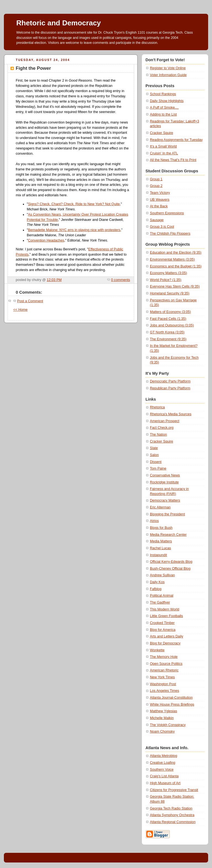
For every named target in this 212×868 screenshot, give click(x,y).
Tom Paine (158, 468)
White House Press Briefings (172, 704)
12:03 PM (54, 280)
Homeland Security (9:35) (170, 293)
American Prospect (165, 421)
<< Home (20, 310)
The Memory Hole (164, 657)
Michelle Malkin (162, 718)
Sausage (157, 220)
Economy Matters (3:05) (169, 273)
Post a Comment (30, 301)
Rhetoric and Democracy (59, 23)
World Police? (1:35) (166, 280)
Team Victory (160, 193)
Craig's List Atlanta (164, 776)
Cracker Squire (161, 133)
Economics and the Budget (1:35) (176, 266)
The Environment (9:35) (168, 339)
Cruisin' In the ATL (164, 153)
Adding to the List (163, 114)
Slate (154, 448)
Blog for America (163, 630)
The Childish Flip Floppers (170, 234)
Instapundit (158, 555)
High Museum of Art (165, 783)
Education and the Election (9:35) (176, 253)
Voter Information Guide (168, 75)
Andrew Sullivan (162, 575)
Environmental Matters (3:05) (172, 259)
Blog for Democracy (165, 643)
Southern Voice (162, 770)
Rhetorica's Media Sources (171, 414)
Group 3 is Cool (162, 227)
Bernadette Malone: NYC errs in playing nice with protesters (74, 230)
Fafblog (156, 589)
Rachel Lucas (160, 548)
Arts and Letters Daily (167, 636)
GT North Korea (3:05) (167, 332)
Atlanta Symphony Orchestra (172, 815)
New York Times (162, 677)
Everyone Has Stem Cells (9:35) (175, 286)
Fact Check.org (162, 428)
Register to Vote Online (168, 68)
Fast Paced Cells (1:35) (168, 319)
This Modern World (165, 609)
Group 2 (156, 186)
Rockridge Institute (164, 482)
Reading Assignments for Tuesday (176, 140)
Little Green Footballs (166, 616)
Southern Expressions (167, 213)
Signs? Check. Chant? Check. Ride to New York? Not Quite (74, 204)
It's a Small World (163, 146)
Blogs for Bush (161, 528)
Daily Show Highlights (167, 101)
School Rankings (163, 94)
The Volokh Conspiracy (168, 725)
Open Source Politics (166, 664)
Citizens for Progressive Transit (174, 790)
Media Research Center (168, 535)
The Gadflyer (160, 602)
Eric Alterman (160, 507)
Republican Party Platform (170, 388)
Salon (154, 455)
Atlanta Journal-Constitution (171, 698)
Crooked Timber (162, 623)
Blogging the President (167, 514)
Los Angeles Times (165, 691)
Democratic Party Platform (170, 381)
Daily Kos (157, 582)
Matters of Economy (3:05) (170, 312)
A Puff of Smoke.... (164, 108)
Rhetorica (157, 407)
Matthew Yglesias (164, 711)
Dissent (156, 462)
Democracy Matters (165, 500)
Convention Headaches (46, 240)
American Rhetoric (164, 670)
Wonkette (157, 650)
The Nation (158, 435)
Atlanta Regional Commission (173, 822)
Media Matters (161, 541)
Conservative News (165, 475)
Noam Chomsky (162, 732)
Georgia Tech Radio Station (171, 808)
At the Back (159, 206)
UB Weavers (160, 200)
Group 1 (156, 179)
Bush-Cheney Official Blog (170, 569)
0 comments (120, 280)
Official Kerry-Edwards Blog (171, 562)
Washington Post (163, 684)
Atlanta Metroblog (164, 756)
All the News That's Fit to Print (173, 160)
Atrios (154, 521)
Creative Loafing (163, 763)
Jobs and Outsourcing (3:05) (172, 325)
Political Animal (162, 596)
